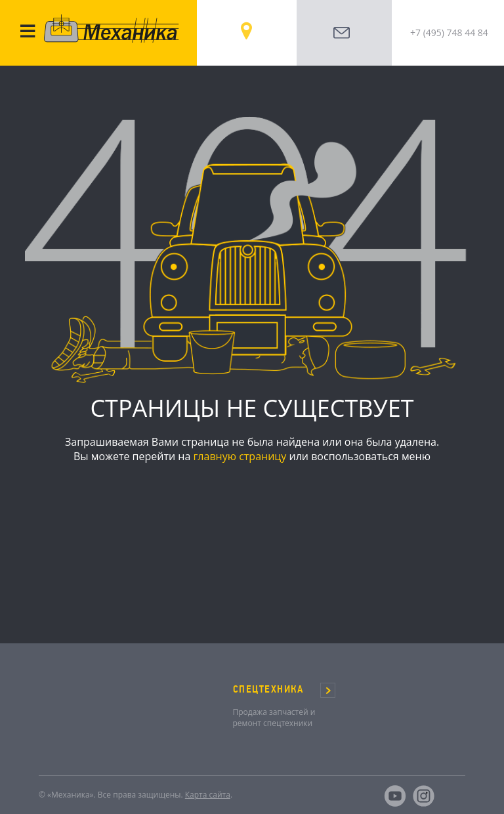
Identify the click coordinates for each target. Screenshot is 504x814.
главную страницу (240, 456)
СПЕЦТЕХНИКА (268, 689)
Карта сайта (208, 795)
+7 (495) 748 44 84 (449, 32)
